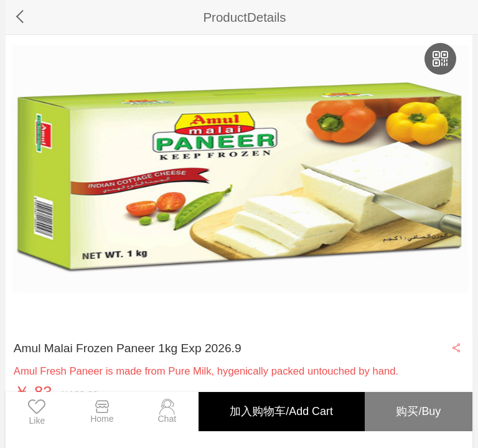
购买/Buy (418, 411)
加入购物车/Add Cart (281, 411)
